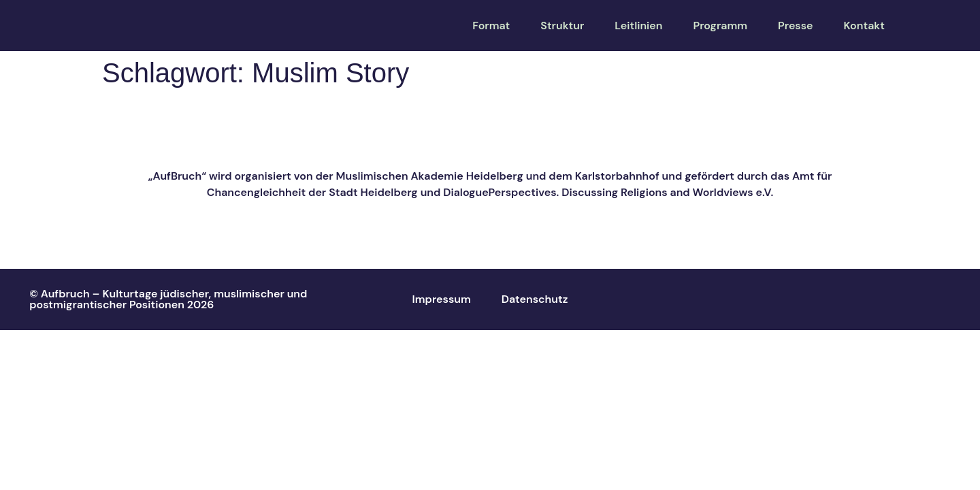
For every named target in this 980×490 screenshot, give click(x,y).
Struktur (562, 26)
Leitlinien (638, 26)
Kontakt (864, 26)
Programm (720, 26)
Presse (796, 26)
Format (491, 26)
